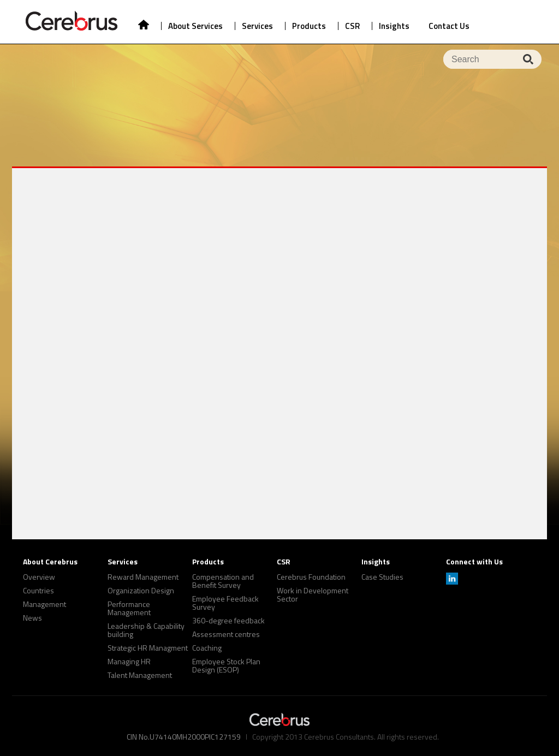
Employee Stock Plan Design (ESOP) (226, 665)
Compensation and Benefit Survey (223, 581)
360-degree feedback (228, 620)
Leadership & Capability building (146, 630)
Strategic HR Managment (148, 648)
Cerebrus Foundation (311, 577)
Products (309, 26)
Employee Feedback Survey (225, 603)
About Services (195, 26)
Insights (394, 26)
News (32, 618)
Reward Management (143, 577)
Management (44, 604)
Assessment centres (226, 634)
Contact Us (449, 26)
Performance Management (129, 608)
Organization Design (141, 590)
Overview (39, 577)
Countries (38, 590)
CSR (352, 26)
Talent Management (140, 675)
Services (257, 26)
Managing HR (129, 661)
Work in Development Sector (313, 594)
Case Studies (382, 577)
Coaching (207, 648)
